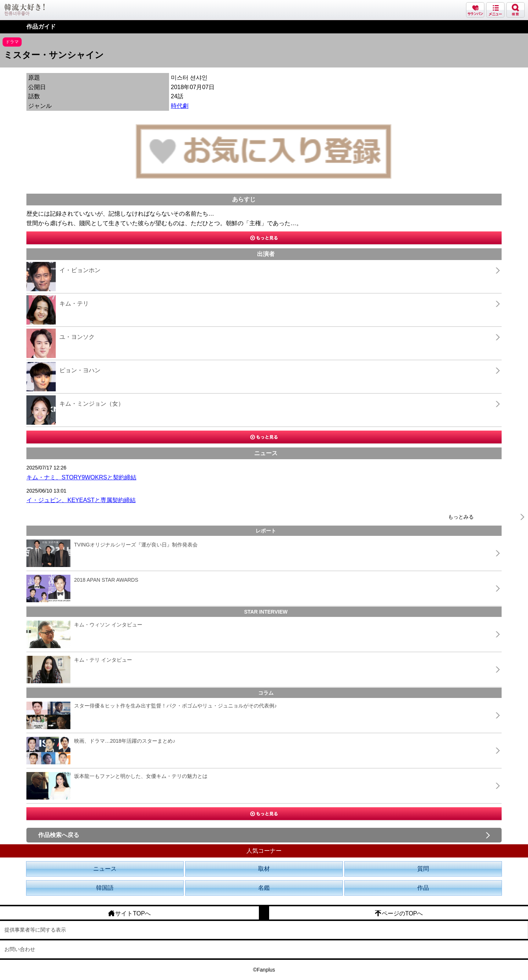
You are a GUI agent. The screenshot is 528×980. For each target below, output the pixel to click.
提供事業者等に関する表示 (35, 930)
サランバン (475, 10)
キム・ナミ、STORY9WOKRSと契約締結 (81, 477)
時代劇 (180, 106)
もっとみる (461, 517)
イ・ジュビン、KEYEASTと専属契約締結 (81, 500)
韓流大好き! (25, 10)
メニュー (495, 10)
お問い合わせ (20, 949)
